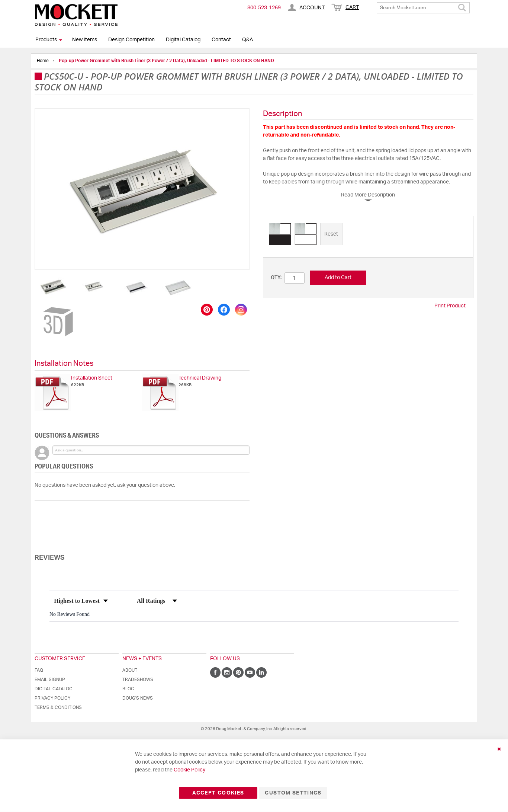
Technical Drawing (200, 378)
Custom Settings (293, 793)
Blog (128, 689)
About (130, 670)
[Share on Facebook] (224, 310)
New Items (85, 40)
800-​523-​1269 (264, 8)
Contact (221, 40)
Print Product (450, 306)
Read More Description (368, 195)
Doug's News (138, 698)
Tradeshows (138, 680)
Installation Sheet (92, 378)
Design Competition (131, 40)
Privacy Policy (52, 698)
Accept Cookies (218, 793)
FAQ (39, 670)
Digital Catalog (183, 40)
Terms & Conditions (58, 707)
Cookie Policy (189, 770)
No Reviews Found (70, 614)
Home (43, 61)
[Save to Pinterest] (207, 310)
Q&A (247, 40)
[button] (54, 287)
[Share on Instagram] (241, 310)
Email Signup (50, 680)
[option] (280, 234)
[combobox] (423, 8)
